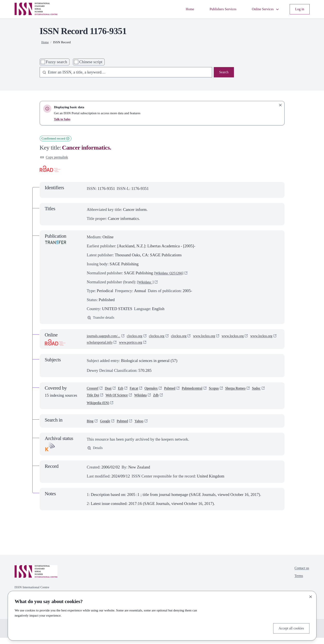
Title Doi (111, 399)
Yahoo (145, 427)
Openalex (158, 391)
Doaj (111, 391)
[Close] (311, 595)
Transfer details (103, 319)
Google (107, 427)
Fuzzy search (57, 62)
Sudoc (92, 399)
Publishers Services (215, 9)
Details (96, 455)
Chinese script (91, 62)
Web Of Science (138, 399)
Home (179, 9)
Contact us (300, 575)
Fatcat (139, 391)
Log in (299, 9)
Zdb (182, 399)
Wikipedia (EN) (100, 408)
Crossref (94, 391)
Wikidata (165, 399)
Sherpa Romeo (253, 391)
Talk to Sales (63, 119)
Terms (297, 584)
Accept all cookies (289, 628)
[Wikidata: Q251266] (171, 274)
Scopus (229, 391)
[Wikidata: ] (147, 283)
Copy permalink (56, 158)
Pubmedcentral (204, 391)
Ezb (124, 391)
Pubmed (179, 391)
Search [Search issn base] (223, 73)
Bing (91, 427)
